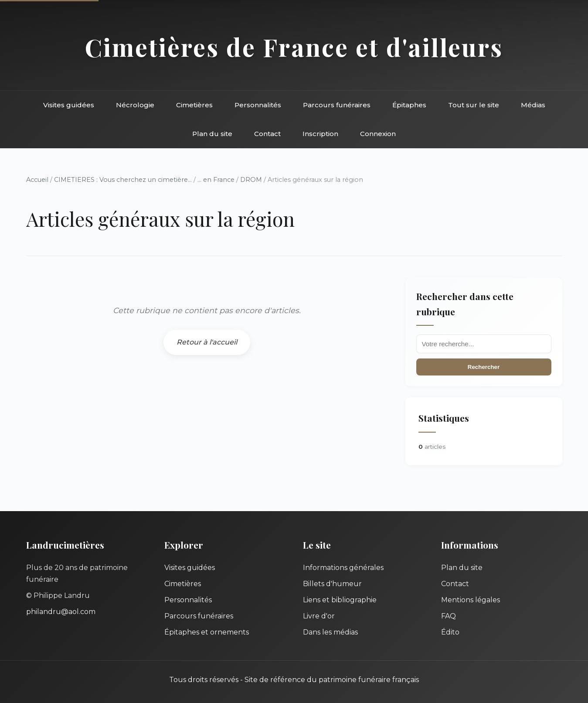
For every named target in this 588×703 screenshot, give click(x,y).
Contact (267, 134)
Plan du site (212, 134)
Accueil (37, 180)
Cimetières (194, 105)
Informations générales (343, 568)
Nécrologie (135, 105)
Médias (533, 105)
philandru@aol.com (61, 612)
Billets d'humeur (332, 584)
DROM (251, 180)
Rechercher (484, 367)
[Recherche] (484, 344)
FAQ (449, 616)
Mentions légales (471, 600)
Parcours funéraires (337, 105)
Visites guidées (69, 105)
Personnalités (258, 105)
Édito (450, 632)
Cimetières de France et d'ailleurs (294, 47)
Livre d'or (319, 616)
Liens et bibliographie (340, 600)
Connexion (378, 134)
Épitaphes (409, 105)
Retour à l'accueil (207, 342)
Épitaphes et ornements (207, 632)
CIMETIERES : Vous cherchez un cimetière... (123, 180)
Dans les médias (330, 632)
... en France (216, 180)
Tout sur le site (474, 105)
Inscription (320, 134)
